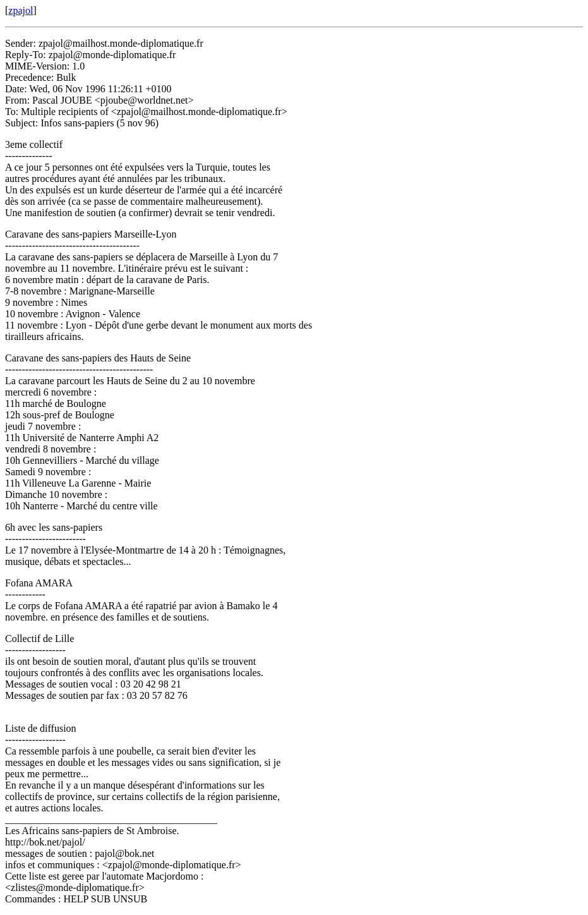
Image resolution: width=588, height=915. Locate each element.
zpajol (21, 10)
